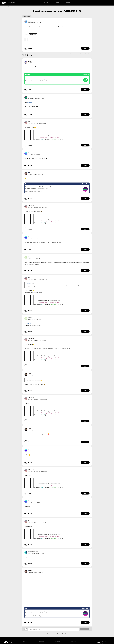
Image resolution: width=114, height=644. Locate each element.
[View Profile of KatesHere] (31, 122)
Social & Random (21, 7)
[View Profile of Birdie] (29, 21)
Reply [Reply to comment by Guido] (85, 114)
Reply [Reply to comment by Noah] (85, 198)
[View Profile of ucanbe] (30, 61)
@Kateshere (28, 323)
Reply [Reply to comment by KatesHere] (85, 145)
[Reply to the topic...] (54, 629)
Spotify (43, 139)
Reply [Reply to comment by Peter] (85, 390)
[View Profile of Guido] (30, 97)
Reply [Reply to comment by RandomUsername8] (85, 563)
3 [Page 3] (81, 54)
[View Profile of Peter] (29, 373)
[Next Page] (89, 54)
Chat (57, 3)
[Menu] (111, 3)
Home (10, 7)
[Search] (101, 3)
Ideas (68, 3)
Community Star (55, 139)
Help (46, 3)
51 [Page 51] (86, 54)
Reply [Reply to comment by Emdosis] (85, 271)
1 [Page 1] (76, 54)
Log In (106, 3)
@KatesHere (29, 379)
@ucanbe (29, 102)
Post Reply (85, 629)
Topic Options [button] (26, 16)
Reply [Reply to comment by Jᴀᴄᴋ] (85, 166)
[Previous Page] (71, 54)
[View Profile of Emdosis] (30, 257)
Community (8, 3)
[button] (89, 22)
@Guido (27, 67)
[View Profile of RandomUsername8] (33, 552)
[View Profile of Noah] (31, 173)
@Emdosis (29, 283)
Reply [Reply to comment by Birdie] (85, 48)
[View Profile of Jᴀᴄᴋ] (29, 152)
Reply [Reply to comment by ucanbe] (85, 89)
